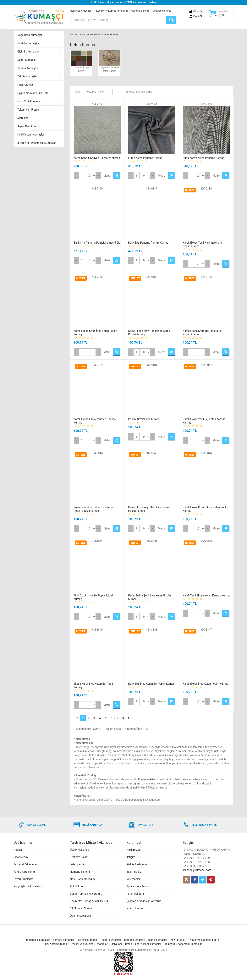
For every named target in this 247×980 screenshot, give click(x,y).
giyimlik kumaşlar (88, 940)
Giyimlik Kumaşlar (28, 52)
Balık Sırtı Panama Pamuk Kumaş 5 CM (97, 243)
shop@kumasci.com (199, 870)
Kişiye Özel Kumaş (28, 126)
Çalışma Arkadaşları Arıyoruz (144, 901)
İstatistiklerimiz (136, 908)
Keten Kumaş (111, 35)
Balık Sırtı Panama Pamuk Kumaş (148, 243)
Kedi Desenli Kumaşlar (31, 135)
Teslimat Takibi (79, 857)
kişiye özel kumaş (121, 944)
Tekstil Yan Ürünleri (29, 110)
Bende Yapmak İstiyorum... (86, 894)
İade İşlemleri (78, 864)
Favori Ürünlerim (23, 879)
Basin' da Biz (134, 872)
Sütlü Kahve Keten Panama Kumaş (203, 158)
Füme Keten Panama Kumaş (145, 158)
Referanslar (133, 879)
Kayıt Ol (195, 16)
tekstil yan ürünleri (83, 944)
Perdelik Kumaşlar (28, 43)
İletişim (131, 857)
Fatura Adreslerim (24, 872)
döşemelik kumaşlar (38, 940)
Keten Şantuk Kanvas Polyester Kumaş (97, 158)
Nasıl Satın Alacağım (82, 11)
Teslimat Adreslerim (26, 864)
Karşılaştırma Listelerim (28, 886)
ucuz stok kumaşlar (57, 944)
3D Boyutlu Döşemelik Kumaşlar (37, 143)
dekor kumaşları (111, 940)
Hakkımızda (133, 850)
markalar (102, 944)
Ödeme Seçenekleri (82, 916)
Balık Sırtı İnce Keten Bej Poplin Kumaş (151, 684)
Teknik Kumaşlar (27, 76)
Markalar (23, 118)
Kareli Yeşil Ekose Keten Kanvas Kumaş (206, 595)
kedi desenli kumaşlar (148, 944)
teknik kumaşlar (158, 940)
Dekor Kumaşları (27, 60)
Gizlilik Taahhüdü (137, 864)
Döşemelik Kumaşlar (30, 35)
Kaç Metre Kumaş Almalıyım (112, 11)
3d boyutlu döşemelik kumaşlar (183, 944)
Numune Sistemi (140, 11)
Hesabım (19, 850)
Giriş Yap (196, 11)
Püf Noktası (77, 886)
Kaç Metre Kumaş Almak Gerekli (89, 901)
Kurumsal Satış (135, 894)
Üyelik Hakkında (80, 850)
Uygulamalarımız (162, 11)
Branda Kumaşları (28, 68)
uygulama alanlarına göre (204, 940)
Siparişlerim (21, 857)
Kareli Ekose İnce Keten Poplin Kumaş (205, 684)
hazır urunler (178, 940)
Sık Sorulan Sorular (81, 908)
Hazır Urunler (25, 85)
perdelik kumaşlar (63, 940)
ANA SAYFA (76, 35)
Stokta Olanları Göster (139, 92)
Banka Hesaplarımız (138, 886)
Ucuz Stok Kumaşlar (29, 101)
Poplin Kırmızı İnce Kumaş (144, 419)
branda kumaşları (135, 940)
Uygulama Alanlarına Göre (33, 93)
